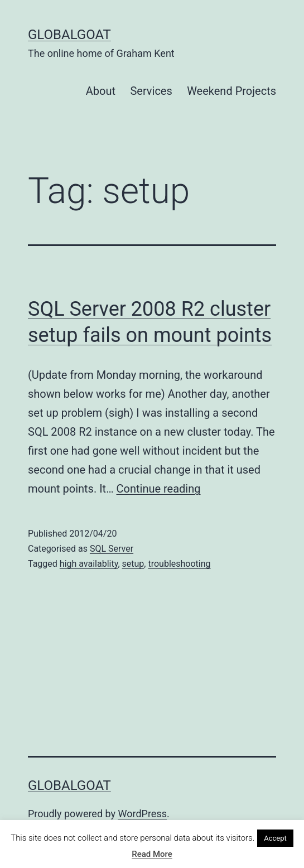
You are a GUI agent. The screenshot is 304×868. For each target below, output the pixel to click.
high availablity (89, 564)
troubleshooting (179, 564)
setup (133, 564)
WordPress (143, 814)
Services (151, 91)
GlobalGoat (69, 35)
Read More (152, 854)
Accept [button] (275, 838)
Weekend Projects (231, 91)
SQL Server (112, 549)
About (101, 91)
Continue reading (159, 489)
